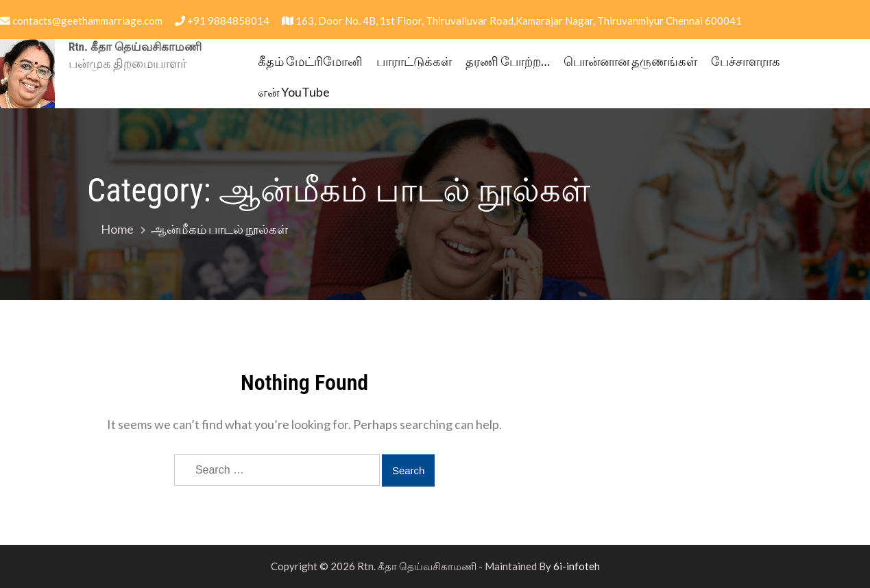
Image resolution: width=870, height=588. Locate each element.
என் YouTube (294, 92)
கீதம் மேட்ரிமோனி (310, 61)
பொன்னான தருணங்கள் (630, 61)
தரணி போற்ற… (508, 61)
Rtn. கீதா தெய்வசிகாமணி (135, 47)
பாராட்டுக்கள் (414, 61)
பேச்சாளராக (746, 61)
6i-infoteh (577, 566)
